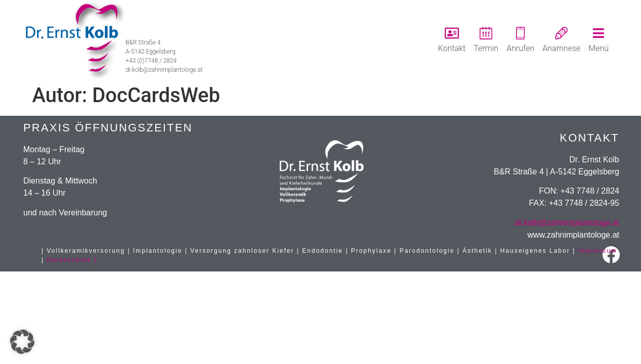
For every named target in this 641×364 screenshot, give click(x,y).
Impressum (598, 251)
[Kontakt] (452, 33)
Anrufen (520, 48)
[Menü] (599, 33)
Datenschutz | (72, 260)
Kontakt (452, 48)
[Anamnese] (561, 33)
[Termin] (486, 33)
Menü (599, 48)
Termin (486, 48)
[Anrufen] (520, 33)
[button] (22, 342)
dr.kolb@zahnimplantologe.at (567, 223)
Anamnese (561, 48)
